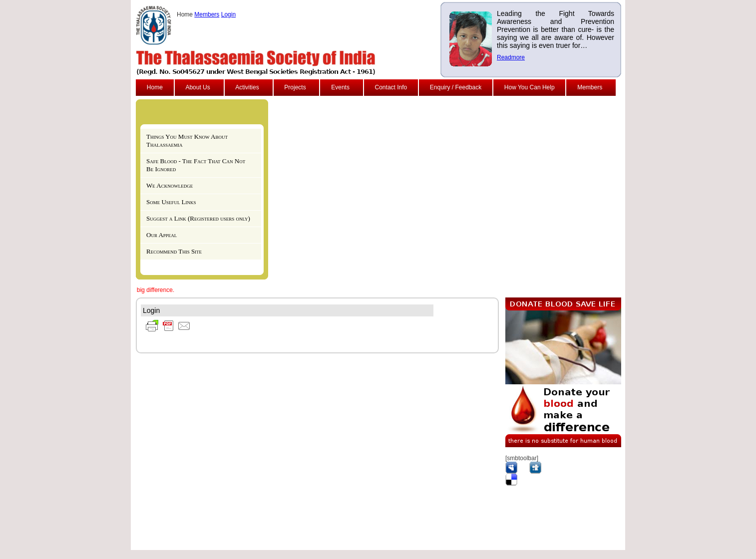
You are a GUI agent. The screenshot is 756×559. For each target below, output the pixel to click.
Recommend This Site (174, 251)
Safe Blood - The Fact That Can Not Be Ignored (196, 165)
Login (228, 14)
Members (207, 14)
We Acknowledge (170, 185)
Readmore (511, 57)
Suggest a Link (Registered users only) (198, 218)
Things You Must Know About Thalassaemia (187, 140)
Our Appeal (162, 235)
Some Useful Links (171, 202)
